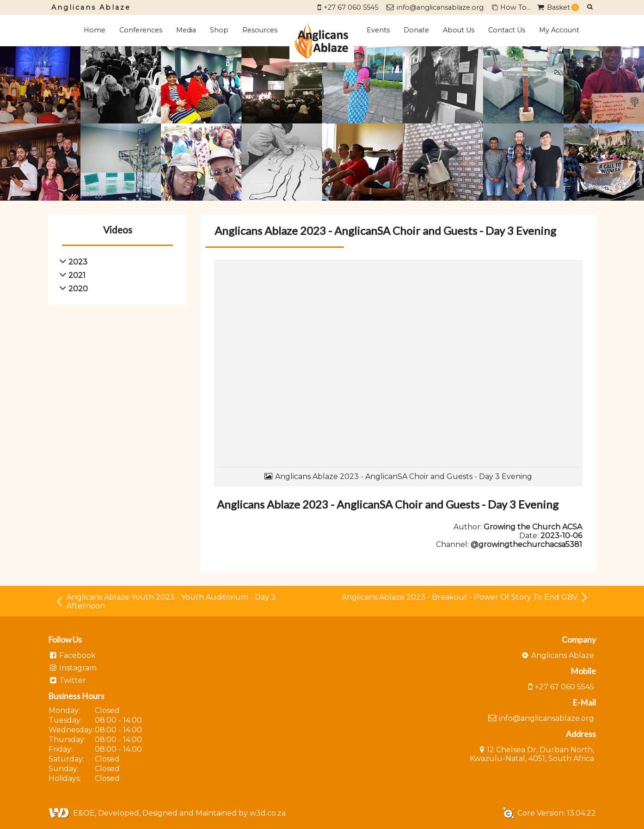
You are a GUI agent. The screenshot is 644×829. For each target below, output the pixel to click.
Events (378, 30)
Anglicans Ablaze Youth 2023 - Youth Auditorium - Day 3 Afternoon (165, 602)
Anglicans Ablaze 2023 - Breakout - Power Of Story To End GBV (465, 597)
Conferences (141, 30)
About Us (459, 30)
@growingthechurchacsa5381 (526, 544)
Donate (416, 30)
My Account (559, 30)
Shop (219, 30)
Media (186, 30)
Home (95, 30)
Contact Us (507, 30)
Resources (260, 30)
